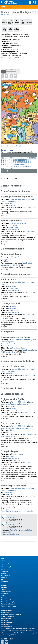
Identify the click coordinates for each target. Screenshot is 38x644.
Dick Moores (10, 453)
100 (12, 160)
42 (4, 154)
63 (9, 156)
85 (17, 158)
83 (13, 158)
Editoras (3, 565)
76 (34, 156)
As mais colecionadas (6, 623)
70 (23, 156)
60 (4, 156)
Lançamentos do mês (6, 610)
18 (27, 150)
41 (2, 154)
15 (21, 150)
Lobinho (27, 336)
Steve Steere (13, 224)
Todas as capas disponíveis (8, 604)
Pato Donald (15, 196)
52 (23, 154)
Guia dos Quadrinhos (14, 518)
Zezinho (31, 196)
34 (23, 152)
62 (7, 156)
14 (19, 150)
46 (11, 154)
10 (12, 150)
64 (11, 156)
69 (21, 156)
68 (19, 156)
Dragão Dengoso (17, 451)
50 (19, 154)
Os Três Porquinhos (8, 338)
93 (33, 158)
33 (21, 152)
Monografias (4, 594)
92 (31, 158)
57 (33, 154)
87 (21, 158)
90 (27, 158)
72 (27, 156)
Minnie (24, 220)
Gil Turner (12, 343)
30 (15, 152)
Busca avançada (5, 612)
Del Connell (11, 341)
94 (34, 158)
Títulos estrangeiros (6, 563)
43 (6, 154)
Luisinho (4, 198)
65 (13, 156)
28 (11, 152)
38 (31, 152)
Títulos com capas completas (9, 606)
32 (19, 152)
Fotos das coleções (6, 592)
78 (4, 158)
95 (2, 160)
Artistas (3, 569)
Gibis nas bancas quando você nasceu (11, 614)
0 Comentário (8, 15)
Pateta (19, 220)
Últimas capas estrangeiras (8, 602)
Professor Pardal (13, 425)
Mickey (13, 220)
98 (7, 160)
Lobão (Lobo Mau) (17, 336)
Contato (4, 577)
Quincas (34, 336)
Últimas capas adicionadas (8, 598)
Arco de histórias (5, 575)
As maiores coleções (6, 627)
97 (6, 160)
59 (2, 156)
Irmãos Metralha (22, 401)
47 (13, 154)
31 (17, 152)
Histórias (3, 573)
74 (31, 156)
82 (11, 158)
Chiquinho (25, 254)
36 (27, 152)
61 (6, 156)
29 (13, 152)
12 (16, 150)
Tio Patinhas (12, 198)
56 (31, 154)
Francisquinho (6, 256)
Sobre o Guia (4, 581)
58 (34, 154)
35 (25, 152)
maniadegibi (18, 138)
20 (31, 150)
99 (9, 160)
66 (15, 156)
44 (7, 154)
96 (4, 160)
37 (29, 152)
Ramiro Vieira (15, 530)
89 (25, 158)
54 (27, 154)
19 (29, 150)
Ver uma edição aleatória (7, 616)
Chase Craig (16, 457)
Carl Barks (11, 200)
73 (29, 156)
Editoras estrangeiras (7, 567)
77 (2, 158)
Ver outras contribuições (10, 534)
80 (7, 158)
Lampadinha (24, 425)
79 (6, 158)
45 (9, 154)
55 (29, 154)
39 (33, 152)
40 (34, 152)
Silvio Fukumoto (13, 226)
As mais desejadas (6, 625)
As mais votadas (5, 620)
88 (23, 158)
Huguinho (24, 196)
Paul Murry (9, 370)
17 (25, 150)
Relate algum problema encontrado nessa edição (18, 511)
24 (4, 152)
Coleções (3, 590)
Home (3, 559)
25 (6, 152)
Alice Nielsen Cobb (18, 345)
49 (17, 154)
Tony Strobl (13, 222)
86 (19, 158)
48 (15, 154)
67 (17, 156)
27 (9, 152)
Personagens (4, 571)
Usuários (4, 585)
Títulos (3, 561)
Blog (2, 579)
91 (29, 158)
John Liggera (14, 307)
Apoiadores (4, 588)
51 (21, 154)
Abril (9, 41)
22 (35, 150)
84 (15, 158)
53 (25, 154)
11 (14, 150)
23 (2, 152)
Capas (3, 596)
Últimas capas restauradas (8, 600)
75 (33, 156)
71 (25, 156)
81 (9, 158)
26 (7, 152)
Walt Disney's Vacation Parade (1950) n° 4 (16, 261)
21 (33, 150)
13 (18, 150)
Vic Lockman (12, 403)
